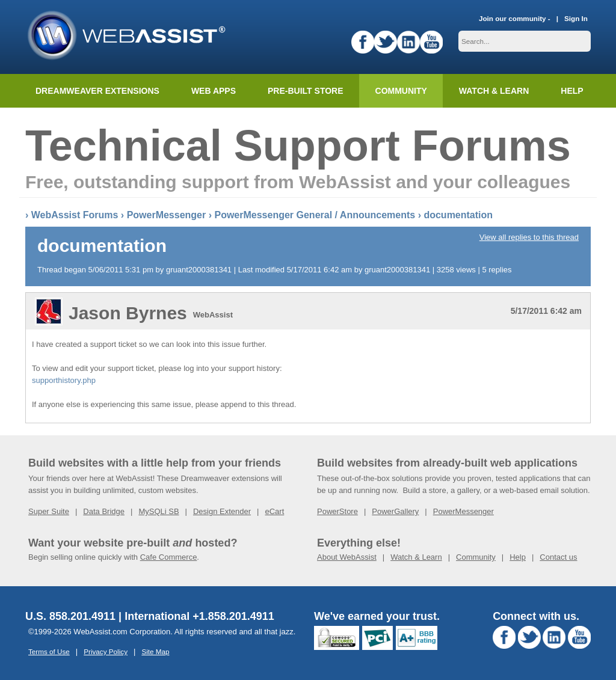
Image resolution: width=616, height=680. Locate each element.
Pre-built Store (306, 91)
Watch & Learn (494, 91)
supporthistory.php (64, 380)
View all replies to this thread (529, 237)
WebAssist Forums (75, 215)
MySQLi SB (159, 511)
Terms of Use (49, 651)
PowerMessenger (167, 215)
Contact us (558, 557)
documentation (458, 215)
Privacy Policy (106, 651)
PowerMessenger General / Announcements (315, 215)
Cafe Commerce (169, 557)
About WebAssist (347, 557)
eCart (274, 511)
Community (401, 91)
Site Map (155, 651)
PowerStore (337, 511)
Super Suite (49, 511)
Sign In (576, 18)
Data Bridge (104, 511)
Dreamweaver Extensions (97, 91)
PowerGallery (395, 511)
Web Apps (214, 91)
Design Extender (222, 511)
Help (518, 557)
